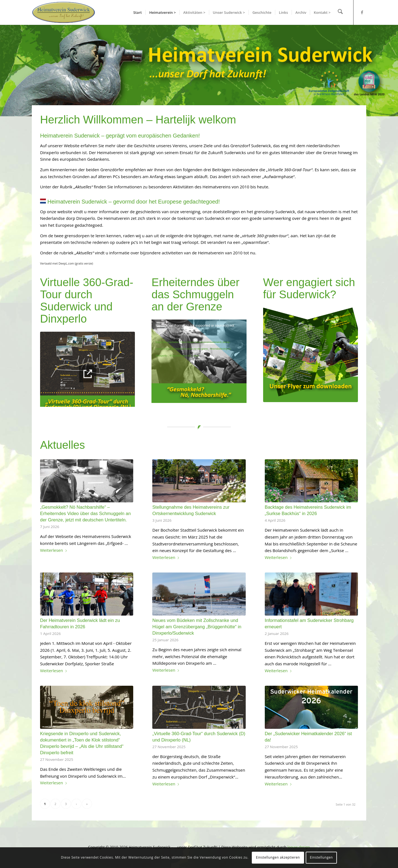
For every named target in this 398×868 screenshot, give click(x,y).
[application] (199, 361)
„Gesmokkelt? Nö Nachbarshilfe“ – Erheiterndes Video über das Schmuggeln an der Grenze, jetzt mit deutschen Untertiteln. (85, 513)
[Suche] (341, 12)
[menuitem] (139, 12)
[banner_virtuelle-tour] (87, 373)
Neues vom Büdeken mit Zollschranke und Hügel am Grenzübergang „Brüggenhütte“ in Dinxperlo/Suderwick (197, 627)
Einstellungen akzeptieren (278, 857)
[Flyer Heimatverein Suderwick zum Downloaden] (311, 355)
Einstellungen (321, 857)
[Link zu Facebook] (362, 12)
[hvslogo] (64, 12)
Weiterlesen (54, 550)
